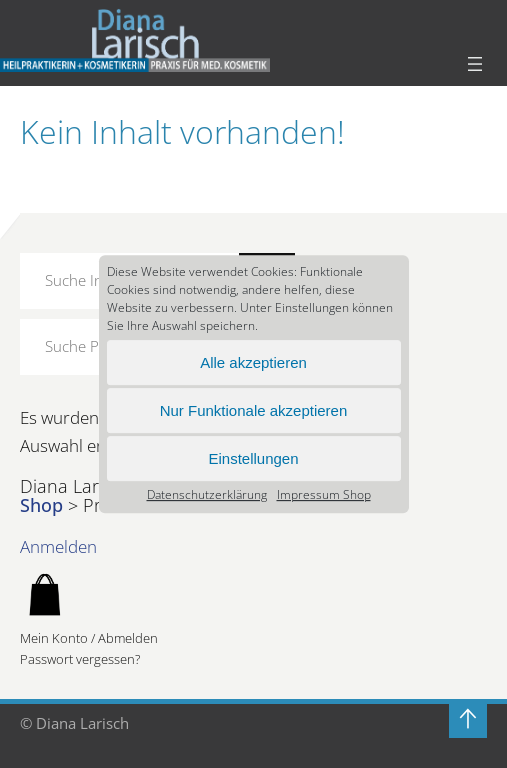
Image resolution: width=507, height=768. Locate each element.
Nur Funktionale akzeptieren (254, 410)
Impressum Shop (324, 494)
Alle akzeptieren (253, 362)
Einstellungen (253, 458)
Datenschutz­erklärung (207, 494)
